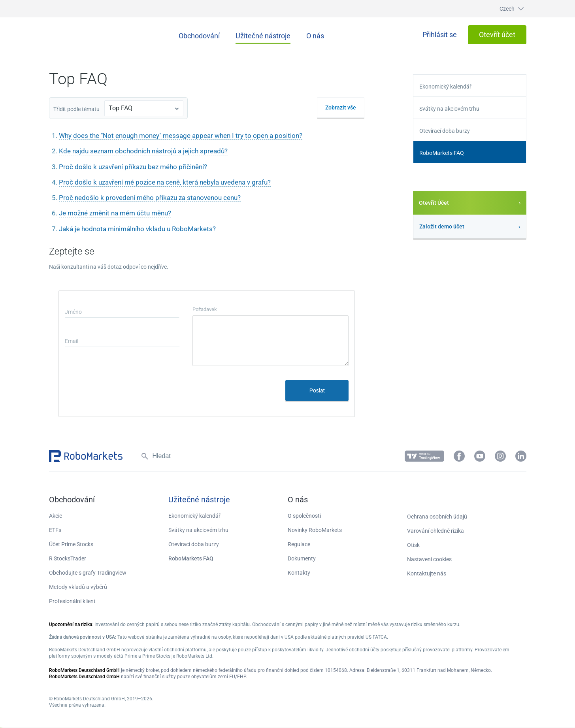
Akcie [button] (56, 516)
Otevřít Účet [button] (434, 203)
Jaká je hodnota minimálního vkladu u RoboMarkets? (137, 229)
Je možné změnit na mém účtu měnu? (115, 213)
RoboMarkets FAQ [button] (442, 153)
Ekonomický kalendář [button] (445, 87)
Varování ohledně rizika (435, 531)
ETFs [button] (55, 530)
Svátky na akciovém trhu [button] (449, 109)
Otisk (413, 545)
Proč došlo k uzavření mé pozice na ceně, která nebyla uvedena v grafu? (165, 182)
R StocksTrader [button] (68, 558)
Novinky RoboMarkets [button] (315, 530)
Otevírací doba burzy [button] (445, 131)
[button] (504, 9)
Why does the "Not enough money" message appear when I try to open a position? (181, 136)
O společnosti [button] (304, 516)
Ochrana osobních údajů (437, 517)
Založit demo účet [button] (442, 226)
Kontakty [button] (299, 573)
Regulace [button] (299, 544)
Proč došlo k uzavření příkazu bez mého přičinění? (133, 167)
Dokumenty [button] (302, 558)
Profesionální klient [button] (72, 601)
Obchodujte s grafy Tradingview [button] (88, 573)
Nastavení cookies (429, 559)
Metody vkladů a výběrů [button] (78, 587)
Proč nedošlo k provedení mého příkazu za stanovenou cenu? (150, 198)
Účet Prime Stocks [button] (71, 544)
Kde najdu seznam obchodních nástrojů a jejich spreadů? (143, 151)
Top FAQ (121, 108)
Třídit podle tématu (76, 109)
